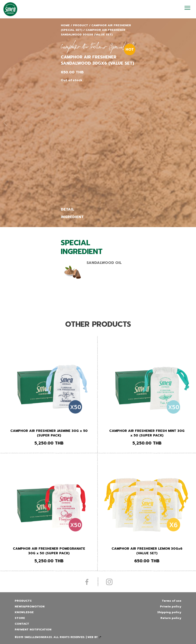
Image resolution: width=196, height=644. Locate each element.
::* (100, 637)
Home (65, 25)
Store (20, 618)
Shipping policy (169, 612)
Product (81, 25)
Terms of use (172, 601)
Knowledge (24, 612)
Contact (22, 624)
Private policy (171, 606)
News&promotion (30, 606)
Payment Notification (33, 630)
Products (23, 601)
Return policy (171, 618)
